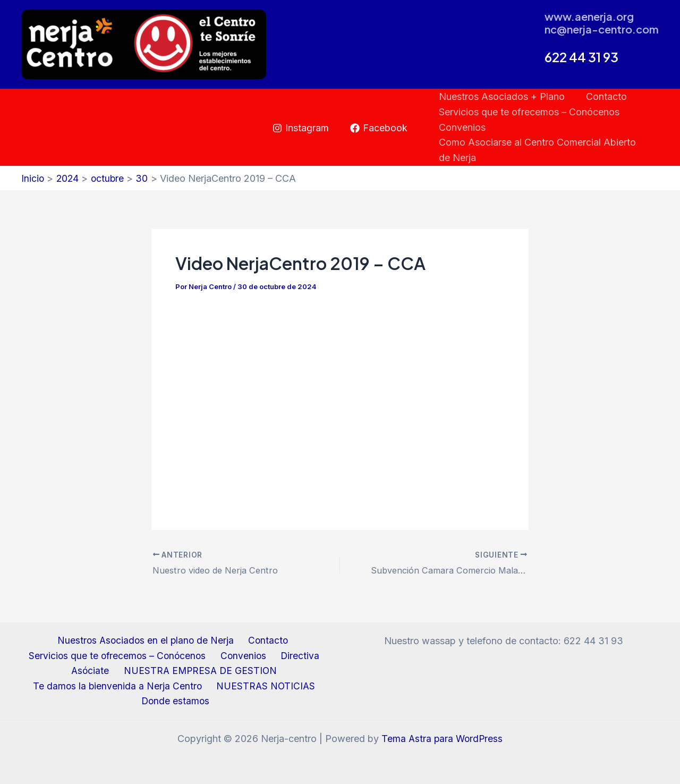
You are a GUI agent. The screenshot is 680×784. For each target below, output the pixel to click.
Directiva (297, 654)
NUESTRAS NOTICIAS (264, 685)
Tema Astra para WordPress (442, 739)
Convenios (461, 127)
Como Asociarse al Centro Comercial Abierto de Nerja (543, 150)
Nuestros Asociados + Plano (501, 96)
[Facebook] (379, 128)
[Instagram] (301, 128)
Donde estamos (177, 701)
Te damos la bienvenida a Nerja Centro (119, 685)
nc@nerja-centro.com (602, 29)
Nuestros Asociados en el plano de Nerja (147, 638)
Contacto (603, 96)
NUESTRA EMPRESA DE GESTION (198, 669)
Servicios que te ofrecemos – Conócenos (528, 112)
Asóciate (91, 669)
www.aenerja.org (589, 16)
